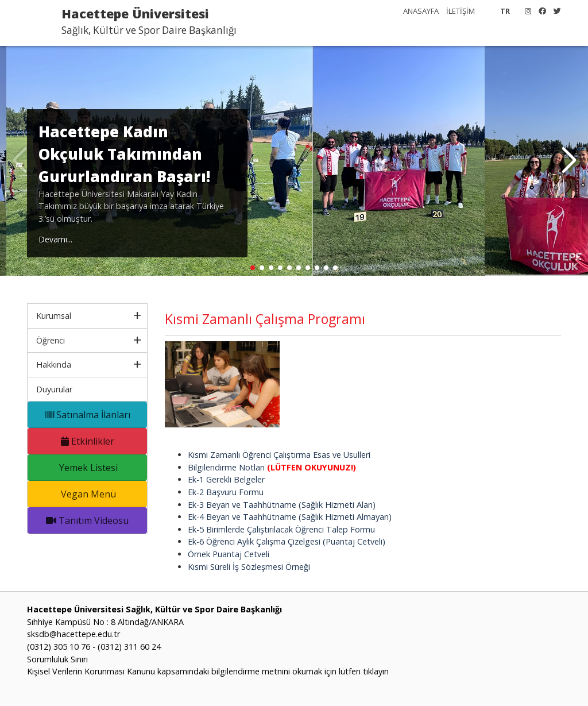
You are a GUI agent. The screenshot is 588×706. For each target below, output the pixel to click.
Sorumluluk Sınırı (57, 659)
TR (505, 11)
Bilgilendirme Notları (272, 467)
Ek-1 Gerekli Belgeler (226, 479)
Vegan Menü (87, 494)
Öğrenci (51, 340)
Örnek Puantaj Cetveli (229, 554)
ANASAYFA (421, 11)
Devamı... (55, 239)
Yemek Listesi (87, 468)
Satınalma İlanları (88, 415)
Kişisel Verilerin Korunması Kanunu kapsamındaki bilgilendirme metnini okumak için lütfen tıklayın (208, 671)
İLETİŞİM (461, 11)
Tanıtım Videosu (87, 520)
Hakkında (54, 364)
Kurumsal (54, 316)
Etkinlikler (88, 441)
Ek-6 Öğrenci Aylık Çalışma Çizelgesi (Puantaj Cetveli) (287, 541)
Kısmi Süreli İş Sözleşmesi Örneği (249, 567)
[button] (569, 161)
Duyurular (54, 389)
